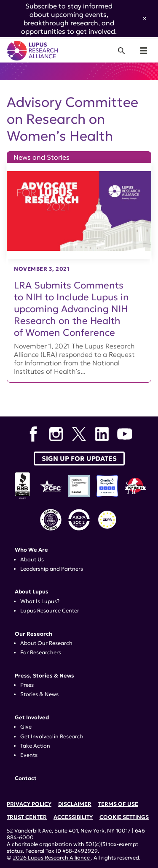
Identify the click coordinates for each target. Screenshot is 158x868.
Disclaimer (75, 804)
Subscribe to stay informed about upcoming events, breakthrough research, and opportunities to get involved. (69, 19)
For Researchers (41, 653)
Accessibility (73, 817)
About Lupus (32, 592)
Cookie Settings (124, 817)
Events (29, 755)
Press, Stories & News (44, 676)
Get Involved (32, 718)
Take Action (35, 746)
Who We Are (31, 550)
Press (27, 685)
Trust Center (27, 817)
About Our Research (46, 643)
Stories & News (39, 694)
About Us (32, 560)
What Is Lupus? (40, 601)
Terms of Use (118, 804)
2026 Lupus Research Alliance (52, 858)
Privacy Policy (29, 804)
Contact (26, 778)
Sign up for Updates (79, 458)
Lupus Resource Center (50, 611)
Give (26, 727)
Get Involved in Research (52, 737)
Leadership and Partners (52, 569)
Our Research (33, 634)
